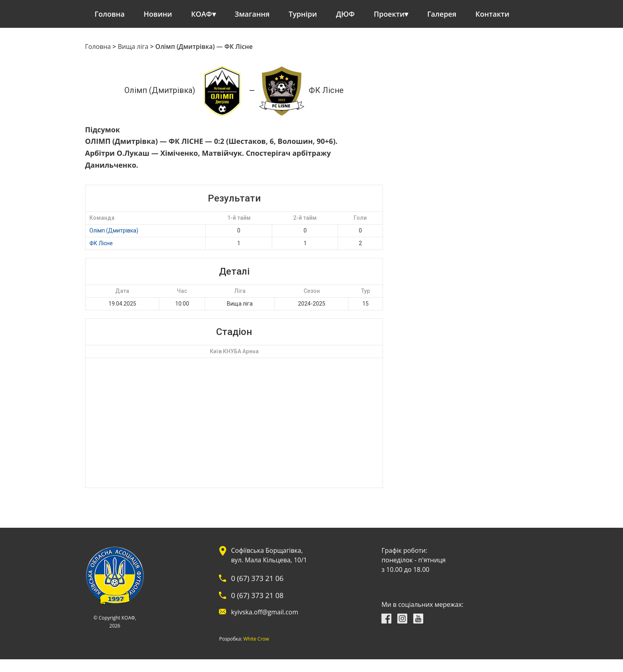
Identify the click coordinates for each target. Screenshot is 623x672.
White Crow (256, 639)
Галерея (442, 14)
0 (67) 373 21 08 (257, 595)
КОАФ (202, 14)
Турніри (303, 14)
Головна (110, 14)
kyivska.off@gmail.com (264, 612)
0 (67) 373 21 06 (257, 578)
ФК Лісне (101, 243)
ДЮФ (345, 14)
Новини (158, 14)
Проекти (389, 14)
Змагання (252, 14)
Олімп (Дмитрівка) (114, 230)
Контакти (493, 14)
